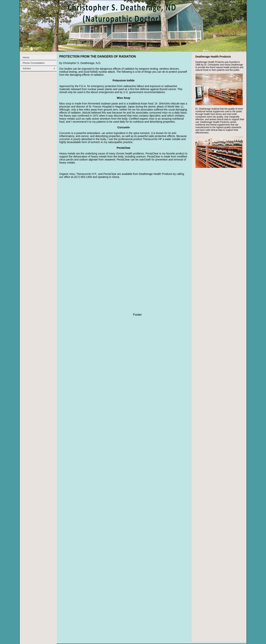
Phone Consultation (33, 63)
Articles (27, 68)
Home (26, 57)
